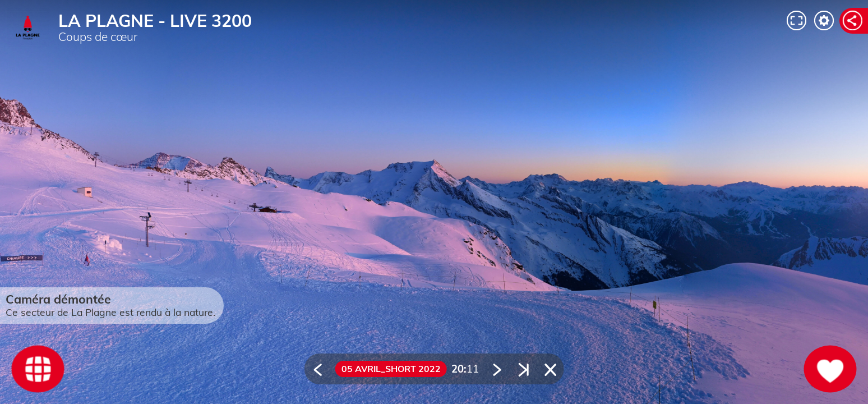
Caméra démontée (58, 299)
